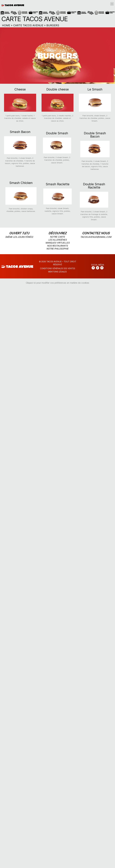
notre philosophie (57, 249)
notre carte (57, 237)
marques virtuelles (57, 243)
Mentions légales (57, 272)
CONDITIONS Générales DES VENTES (58, 268)
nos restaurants (57, 246)
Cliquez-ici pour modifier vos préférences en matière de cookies (57, 283)
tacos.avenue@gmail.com (96, 237)
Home (6, 25)
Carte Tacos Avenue (28, 25)
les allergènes (57, 240)
